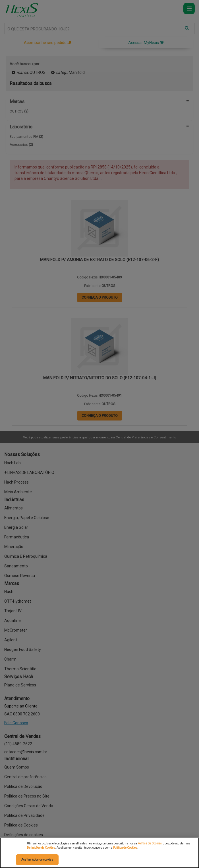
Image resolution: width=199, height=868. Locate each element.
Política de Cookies (150, 843)
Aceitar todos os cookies (37, 860)
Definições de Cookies (41, 848)
